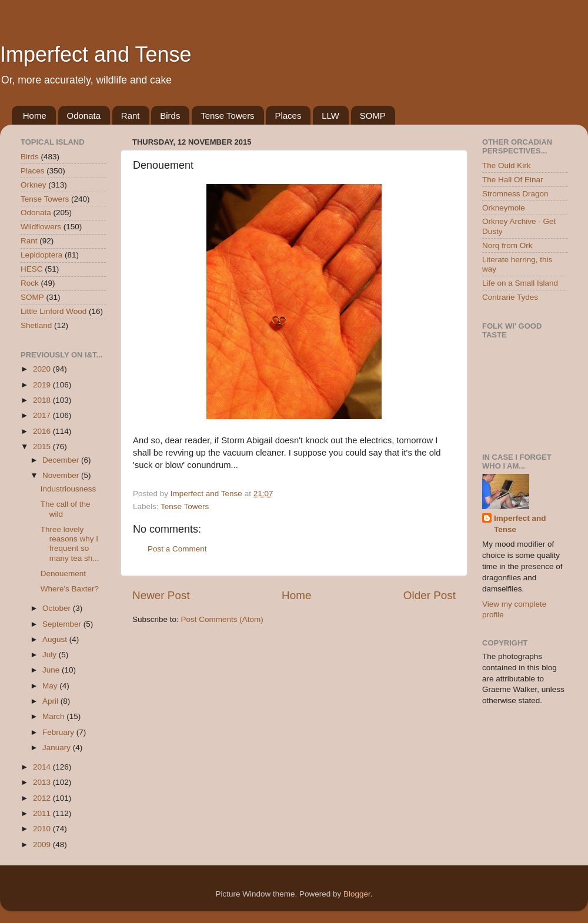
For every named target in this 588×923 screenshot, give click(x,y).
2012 (43, 798)
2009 (43, 845)
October (58, 608)
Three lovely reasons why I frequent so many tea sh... (70, 544)
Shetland (36, 325)
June (52, 670)
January (58, 748)
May (51, 686)
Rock (30, 283)
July (51, 655)
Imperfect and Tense (96, 54)
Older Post (430, 595)
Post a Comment (177, 549)
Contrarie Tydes (510, 297)
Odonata (84, 116)
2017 (43, 415)
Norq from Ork (507, 245)
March (54, 716)
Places (288, 116)
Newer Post (161, 595)
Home (35, 116)
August (56, 639)
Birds (170, 116)
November (62, 475)
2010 (43, 829)
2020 (43, 369)
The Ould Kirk (507, 165)
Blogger (357, 894)
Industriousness (69, 489)
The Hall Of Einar (513, 180)
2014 (43, 767)
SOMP (373, 116)
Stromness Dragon (515, 194)
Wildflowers (41, 227)
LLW (330, 116)
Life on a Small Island (520, 283)
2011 (43, 813)
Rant (131, 116)
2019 (43, 385)
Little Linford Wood (54, 311)
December (62, 460)
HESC (32, 269)
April (51, 701)
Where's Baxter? (70, 589)
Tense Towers (227, 116)
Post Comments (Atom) (222, 619)
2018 (43, 400)
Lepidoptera (41, 255)
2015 (43, 447)
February (59, 732)
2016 (43, 431)
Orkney (34, 185)
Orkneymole (504, 208)
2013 (43, 782)
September (63, 624)
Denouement (63, 573)
